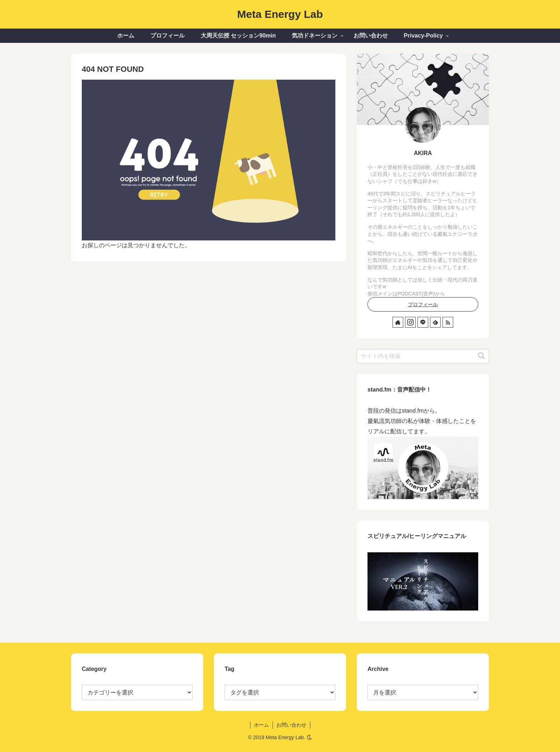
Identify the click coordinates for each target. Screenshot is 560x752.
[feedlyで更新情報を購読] (435, 322)
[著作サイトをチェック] (398, 322)
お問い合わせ (291, 725)
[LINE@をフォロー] (423, 322)
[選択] (280, 693)
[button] (481, 356)
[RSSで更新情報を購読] (448, 322)
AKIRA (423, 153)
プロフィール (423, 304)
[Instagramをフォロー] (410, 322)
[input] (423, 356)
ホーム (261, 725)
